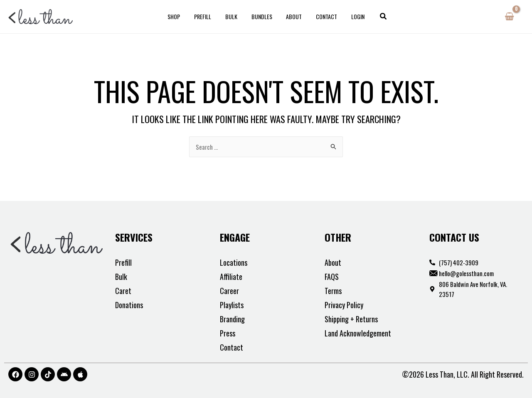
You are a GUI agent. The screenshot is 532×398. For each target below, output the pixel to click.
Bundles (262, 16)
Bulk (234, 16)
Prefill (208, 16)
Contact (322, 16)
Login (351, 16)
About (292, 16)
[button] (375, 17)
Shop (181, 16)
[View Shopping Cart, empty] (509, 17)
